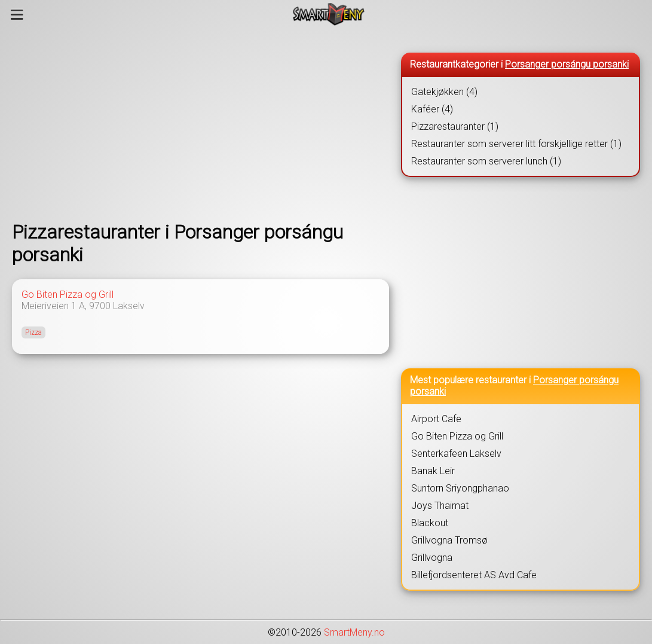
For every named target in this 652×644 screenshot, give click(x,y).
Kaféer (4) (432, 109)
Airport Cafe (436, 419)
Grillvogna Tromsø (449, 540)
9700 (100, 306)
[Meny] (17, 14)
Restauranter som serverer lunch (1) (486, 161)
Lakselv (129, 306)
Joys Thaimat (440, 506)
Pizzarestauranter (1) (455, 126)
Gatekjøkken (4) (444, 92)
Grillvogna (432, 558)
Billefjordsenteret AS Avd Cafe (474, 575)
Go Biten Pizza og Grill (68, 294)
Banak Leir (433, 471)
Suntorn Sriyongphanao (460, 488)
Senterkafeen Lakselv (456, 454)
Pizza (33, 332)
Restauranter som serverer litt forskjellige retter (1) (516, 144)
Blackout (430, 523)
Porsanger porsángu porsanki (567, 64)
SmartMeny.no (354, 632)
